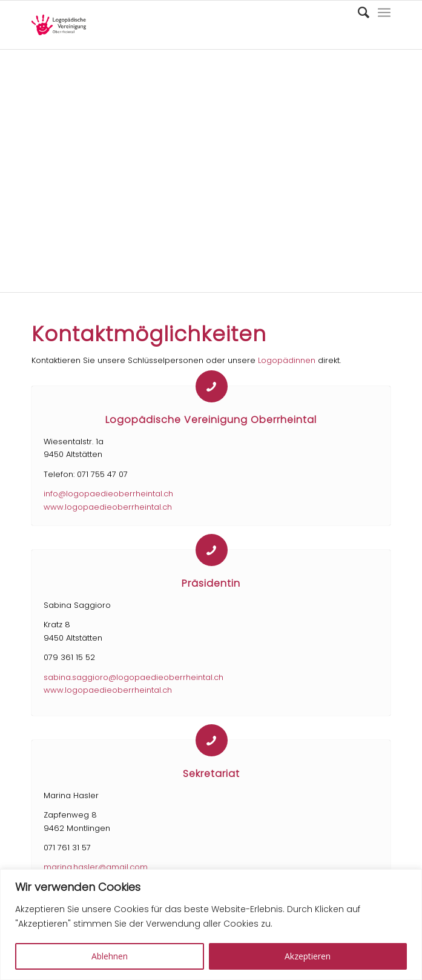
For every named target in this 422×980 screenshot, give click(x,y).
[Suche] (358, 13)
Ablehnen (110, 956)
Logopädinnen (287, 360)
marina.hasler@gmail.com (96, 867)
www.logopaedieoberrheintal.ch (108, 507)
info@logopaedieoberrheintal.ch (108, 494)
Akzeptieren (308, 956)
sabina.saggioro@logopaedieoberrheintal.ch (134, 677)
